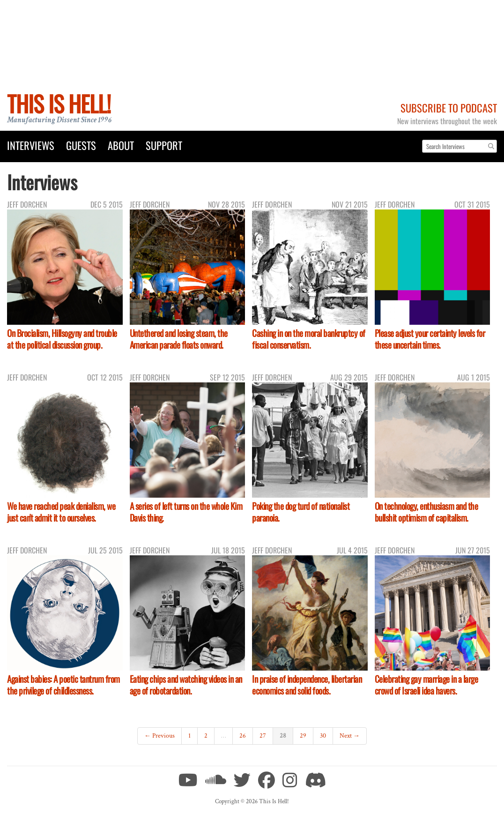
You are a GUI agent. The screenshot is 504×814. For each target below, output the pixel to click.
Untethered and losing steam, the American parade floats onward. (179, 339)
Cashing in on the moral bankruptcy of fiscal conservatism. (309, 339)
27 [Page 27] (263, 736)
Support (164, 145)
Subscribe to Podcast (449, 108)
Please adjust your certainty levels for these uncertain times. (430, 339)
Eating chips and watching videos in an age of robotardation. (186, 685)
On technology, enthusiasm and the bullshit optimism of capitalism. (426, 512)
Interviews (31, 145)
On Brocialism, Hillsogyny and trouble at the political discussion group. (62, 339)
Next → (350, 736)
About (121, 145)
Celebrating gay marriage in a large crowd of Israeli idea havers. (426, 685)
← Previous (159, 736)
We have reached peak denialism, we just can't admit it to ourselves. (61, 512)
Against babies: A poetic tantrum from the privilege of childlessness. (63, 685)
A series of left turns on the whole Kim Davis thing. (186, 512)
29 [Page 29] (303, 736)
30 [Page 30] (323, 736)
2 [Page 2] (206, 736)
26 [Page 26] (243, 736)
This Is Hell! (59, 103)
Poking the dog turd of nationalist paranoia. (301, 512)
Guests (81, 145)
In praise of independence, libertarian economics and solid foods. (307, 685)
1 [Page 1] (189, 736)
